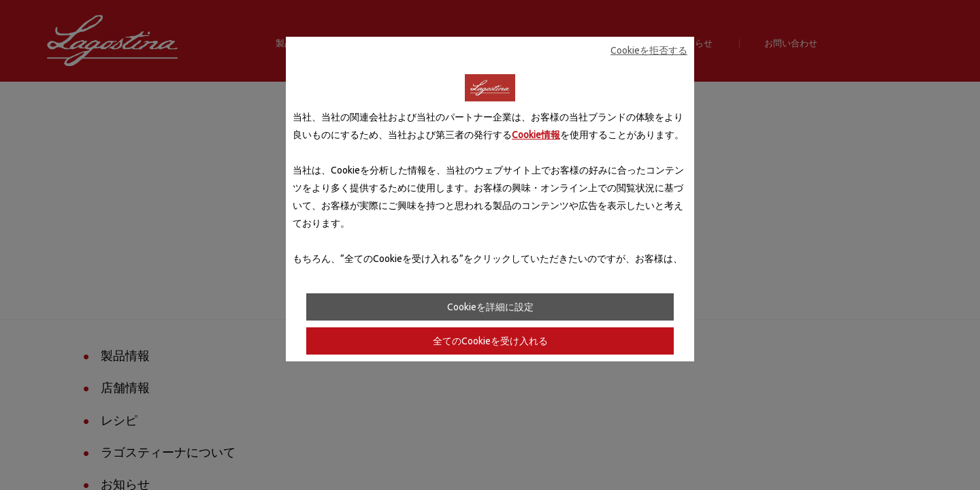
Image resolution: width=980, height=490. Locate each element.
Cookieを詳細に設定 (490, 307)
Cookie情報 (536, 135)
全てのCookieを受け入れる (490, 341)
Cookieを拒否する (649, 50)
